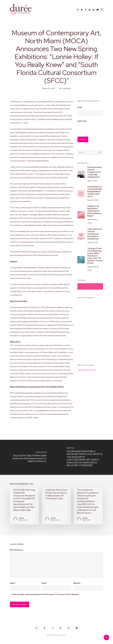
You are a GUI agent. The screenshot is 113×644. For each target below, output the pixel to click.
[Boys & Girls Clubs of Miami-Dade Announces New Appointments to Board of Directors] (28, 457)
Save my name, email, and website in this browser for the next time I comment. (46, 594)
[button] (102, 9)
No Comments (65, 88)
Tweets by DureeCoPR (87, 370)
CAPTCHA (82, 121)
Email (80, 107)
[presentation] (94, 128)
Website (77, 583)
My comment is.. (17, 550)
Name (13, 583)
